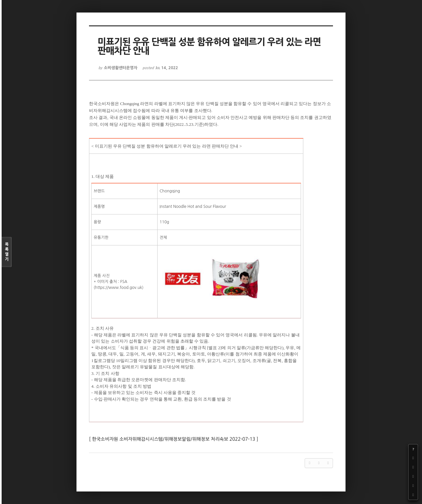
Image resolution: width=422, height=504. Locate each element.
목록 (7, 252)
